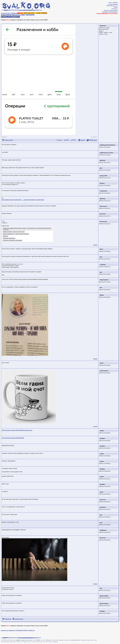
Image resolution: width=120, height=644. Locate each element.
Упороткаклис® (104, 280)
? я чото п (59, 140)
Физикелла (103, 26)
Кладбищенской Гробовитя (107, 145)
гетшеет (95, 137)
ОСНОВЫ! (14, 13)
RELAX (15, 15)
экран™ (102, 363)
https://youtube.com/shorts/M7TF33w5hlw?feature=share (17, 430)
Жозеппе (102, 183)
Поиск (33, 20)
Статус (37, 20)
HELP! (46, 20)
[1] (2, 13)
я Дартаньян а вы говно (106, 153)
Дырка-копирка (104, 596)
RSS (108, 6)
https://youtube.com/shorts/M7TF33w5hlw (13, 438)
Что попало (27, 20)
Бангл (101, 249)
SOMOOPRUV (6, 15)
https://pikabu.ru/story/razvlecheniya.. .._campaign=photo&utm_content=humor (23, 200)
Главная (3, 20)
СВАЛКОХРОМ (113, 12)
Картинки (20, 20)
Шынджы (102, 438)
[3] (5, 13)
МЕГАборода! (93, 140)
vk (92, 137)
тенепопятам (103, 191)
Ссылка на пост (9, 140)
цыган (101, 492)
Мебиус (102, 295)
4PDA (116, 7)
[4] (7, 13)
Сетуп (42, 20)
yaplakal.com (31, 630)
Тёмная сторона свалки (111, 10)
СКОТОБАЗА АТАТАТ (22, 630)
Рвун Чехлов (103, 206)
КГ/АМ (74, 140)
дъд (101, 168)
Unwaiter (106, 34)
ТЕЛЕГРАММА (41, 13)
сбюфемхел (103, 530)
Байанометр (12, 630)
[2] (3, 13)
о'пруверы (103, 264)
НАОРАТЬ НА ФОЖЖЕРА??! (10, 17)
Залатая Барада (113, 4)
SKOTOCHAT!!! (30, 13)
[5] (8, 13)
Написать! (14, 20)
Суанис (102, 431)
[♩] (10, 13)
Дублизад (102, 160)
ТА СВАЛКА (20, 13)
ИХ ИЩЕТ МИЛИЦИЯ (26, 15)
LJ (116, 6)
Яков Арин (103, 507)
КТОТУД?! (114, 9)
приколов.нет (5, 630)
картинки (4, 137)
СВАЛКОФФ (105, 12)
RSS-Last (112, 6)
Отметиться (8, 619)
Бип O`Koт (103, 214)
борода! (83, 140)
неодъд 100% (103, 176)
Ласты (8, 20)
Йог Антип (103, 538)
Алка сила (103, 500)
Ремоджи (102, 611)
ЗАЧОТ (67, 140)
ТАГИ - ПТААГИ (113, 3)
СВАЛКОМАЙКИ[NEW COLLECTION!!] (107, 14)
